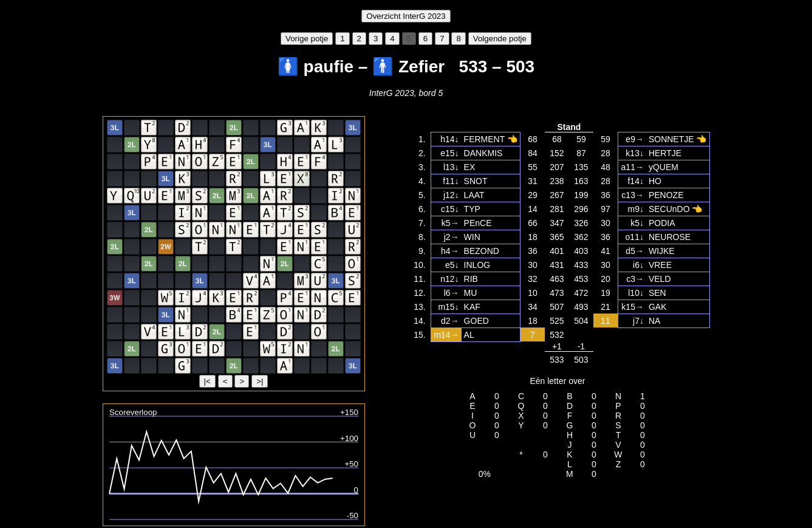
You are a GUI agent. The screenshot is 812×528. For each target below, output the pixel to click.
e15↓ (449, 153)
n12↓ (449, 279)
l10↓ (636, 293)
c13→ (633, 195)
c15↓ (450, 209)
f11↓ (451, 181)
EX (470, 167)
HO (655, 181)
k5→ (450, 223)
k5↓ (637, 223)
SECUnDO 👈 (676, 209)
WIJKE (662, 251)
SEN (657, 293)
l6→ (452, 293)
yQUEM (664, 167)
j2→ (452, 237)
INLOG (477, 265)
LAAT (474, 195)
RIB (471, 279)
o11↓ (635, 237)
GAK (658, 307)
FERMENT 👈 (491, 139)
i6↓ (638, 265)
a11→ (633, 167)
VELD (660, 279)
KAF (472, 307)
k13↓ (635, 153)
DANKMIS (483, 153)
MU (471, 293)
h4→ (450, 251)
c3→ (635, 279)
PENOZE (666, 195)
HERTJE (665, 153)
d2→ (450, 321)
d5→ (635, 251)
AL (469, 335)
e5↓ (452, 265)
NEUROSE (670, 237)
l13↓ (451, 167)
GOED (476, 321)
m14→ (446, 335)
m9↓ (635, 209)
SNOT (476, 181)
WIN (472, 237)
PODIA (662, 223)
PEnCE (478, 223)
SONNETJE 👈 (678, 139)
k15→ (633, 307)
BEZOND (482, 251)
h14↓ (449, 139)
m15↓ (448, 307)
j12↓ (451, 195)
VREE (660, 265)
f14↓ (635, 181)
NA (654, 321)
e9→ (635, 139)
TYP (472, 209)
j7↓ (638, 321)
